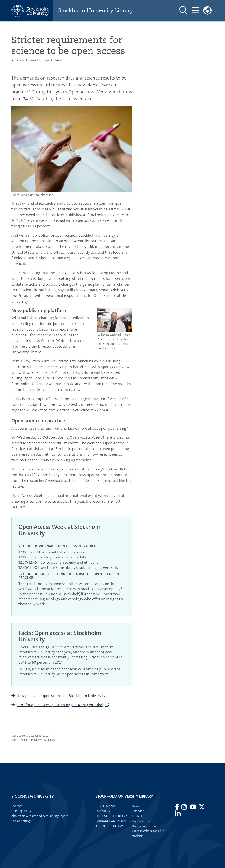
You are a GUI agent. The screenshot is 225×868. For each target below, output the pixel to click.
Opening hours (142, 821)
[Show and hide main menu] (195, 10)
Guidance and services (113, 821)
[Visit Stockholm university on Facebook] (177, 808)
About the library (109, 826)
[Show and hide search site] (183, 10)
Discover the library (111, 816)
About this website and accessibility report (39, 816)
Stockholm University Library (96, 10)
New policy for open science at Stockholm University (61, 696)
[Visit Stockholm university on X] (202, 808)
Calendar (138, 811)
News (59, 60)
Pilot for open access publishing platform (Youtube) (60, 705)
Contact (137, 816)
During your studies (145, 826)
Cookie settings (21, 821)
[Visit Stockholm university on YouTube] (193, 808)
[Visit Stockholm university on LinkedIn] (178, 815)
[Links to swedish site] (207, 10)
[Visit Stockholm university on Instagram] (185, 808)
